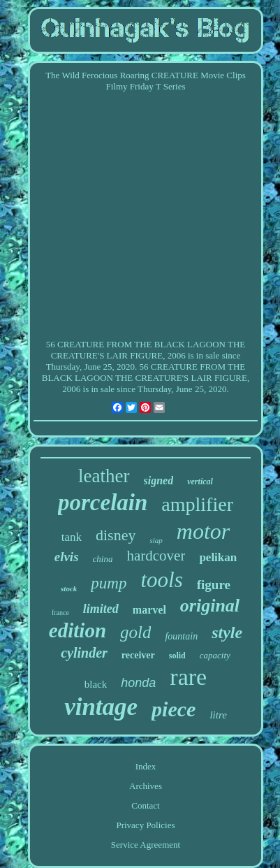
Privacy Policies (145, 825)
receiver (138, 655)
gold (135, 632)
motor (203, 531)
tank (72, 537)
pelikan (218, 557)
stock (69, 588)
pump (109, 583)
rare (188, 677)
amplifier (197, 504)
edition (78, 630)
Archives (146, 786)
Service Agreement (146, 845)
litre (218, 715)
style (227, 632)
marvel (149, 610)
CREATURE (81, 344)
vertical (200, 482)
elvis (67, 557)
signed (159, 480)
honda (138, 683)
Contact (145, 805)
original (210, 606)
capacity (215, 655)
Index (146, 766)
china (103, 559)
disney (116, 535)
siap (156, 540)
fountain (181, 636)
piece (174, 709)
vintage (101, 707)
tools (161, 580)
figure (214, 585)
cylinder (84, 653)
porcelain (103, 502)
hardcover (156, 556)
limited (101, 609)
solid (177, 656)
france (60, 613)
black (96, 684)
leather (104, 476)
